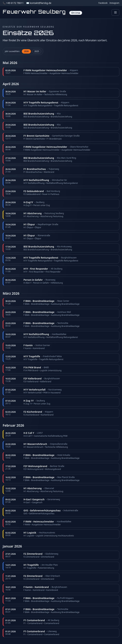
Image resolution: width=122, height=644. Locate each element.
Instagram (114, 3)
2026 (26, 51)
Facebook (103, 3)
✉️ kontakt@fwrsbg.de (39, 3)
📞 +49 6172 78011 (13, 3)
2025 (37, 51)
